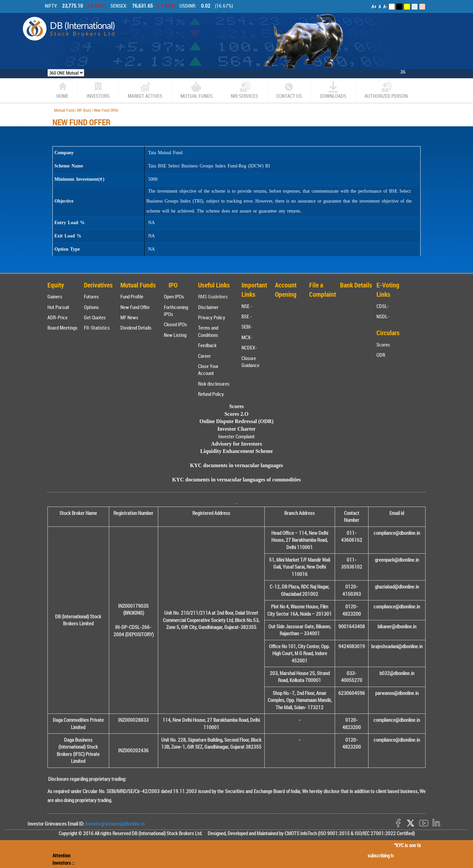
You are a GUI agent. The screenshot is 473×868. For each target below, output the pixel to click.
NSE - (247, 306)
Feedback (207, 345)
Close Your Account (208, 370)
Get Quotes (95, 317)
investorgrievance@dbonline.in (114, 824)
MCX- (247, 337)
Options (91, 307)
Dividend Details (136, 328)
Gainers (55, 296)
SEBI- (247, 327)
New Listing (175, 335)
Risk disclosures (214, 384)
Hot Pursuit (58, 307)
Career (204, 356)
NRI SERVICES (244, 90)
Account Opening (286, 290)
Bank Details (356, 285)
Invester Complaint (236, 436)
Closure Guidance (250, 362)
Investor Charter (236, 429)
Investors (98, 90)
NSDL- (383, 316)
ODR (381, 355)
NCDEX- (249, 347)
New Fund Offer (135, 307)
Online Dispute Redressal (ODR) (236, 421)
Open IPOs (174, 296)
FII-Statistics (97, 328)
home (62, 90)
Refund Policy (211, 394)
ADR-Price (58, 317)
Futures (91, 296)
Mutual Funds (197, 90)
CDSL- (383, 306)
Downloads (333, 90)
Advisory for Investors (236, 444)
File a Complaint (323, 290)
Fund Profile (132, 296)
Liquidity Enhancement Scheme (237, 451)
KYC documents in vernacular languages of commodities (236, 480)
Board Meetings (63, 328)
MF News (129, 317)
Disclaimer (208, 307)
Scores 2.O (237, 414)
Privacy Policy (212, 317)
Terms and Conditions (208, 331)
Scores (383, 344)
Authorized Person (386, 90)
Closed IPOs (175, 324)
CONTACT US (289, 90)
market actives (145, 90)
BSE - (247, 316)
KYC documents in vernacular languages (237, 465)
